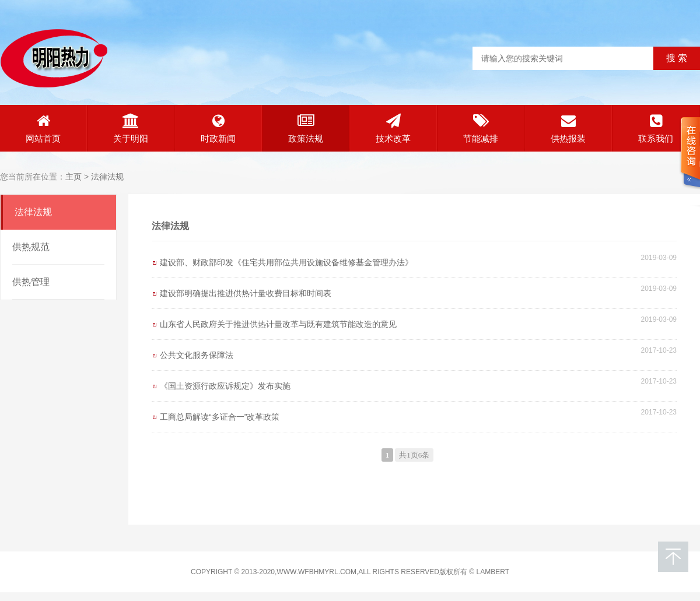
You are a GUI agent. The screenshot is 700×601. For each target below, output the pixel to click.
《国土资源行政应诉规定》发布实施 (225, 386)
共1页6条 (414, 455)
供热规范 (31, 247)
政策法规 (306, 129)
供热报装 (568, 129)
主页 (73, 177)
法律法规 (107, 177)
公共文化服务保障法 (197, 355)
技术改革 (393, 129)
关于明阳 (131, 129)
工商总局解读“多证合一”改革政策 (220, 417)
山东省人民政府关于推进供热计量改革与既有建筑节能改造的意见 (278, 324)
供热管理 (31, 282)
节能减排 (481, 129)
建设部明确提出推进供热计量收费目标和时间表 (246, 293)
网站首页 (43, 129)
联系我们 (656, 129)
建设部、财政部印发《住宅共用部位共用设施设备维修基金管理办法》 (286, 262)
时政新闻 (218, 129)
